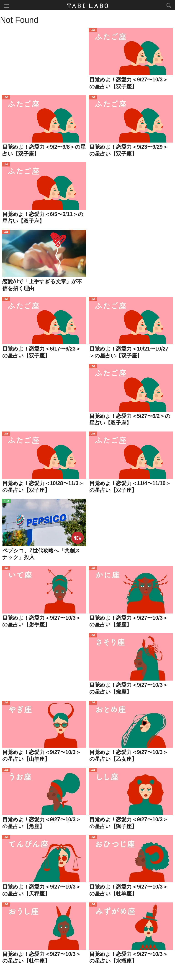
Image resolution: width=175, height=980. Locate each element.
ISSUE (6, 502)
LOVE (93, 31)
